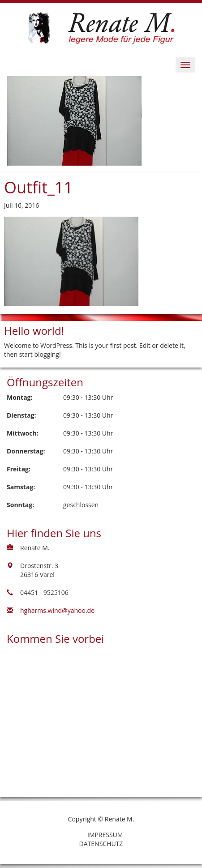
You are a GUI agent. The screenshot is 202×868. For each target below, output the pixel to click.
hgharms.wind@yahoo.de (57, 610)
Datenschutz (101, 844)
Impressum (105, 835)
